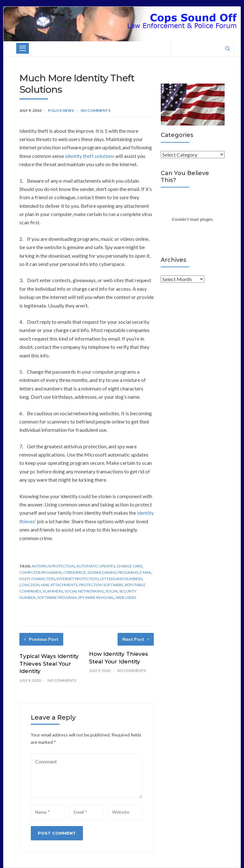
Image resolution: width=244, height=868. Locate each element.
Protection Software (101, 585)
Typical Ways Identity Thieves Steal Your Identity (49, 664)
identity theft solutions (90, 156)
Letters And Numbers (121, 579)
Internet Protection (78, 579)
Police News (61, 110)
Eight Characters (37, 579)
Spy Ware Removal (96, 597)
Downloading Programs (113, 572)
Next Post (136, 639)
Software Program (57, 597)
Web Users (126, 597)
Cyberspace (75, 572)
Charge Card (129, 566)
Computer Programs (41, 572)
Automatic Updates (96, 566)
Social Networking (84, 591)
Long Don (29, 585)
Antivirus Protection (53, 566)
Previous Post (41, 639)
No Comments (96, 110)
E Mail (146, 572)
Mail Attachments (59, 585)
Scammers (53, 591)
